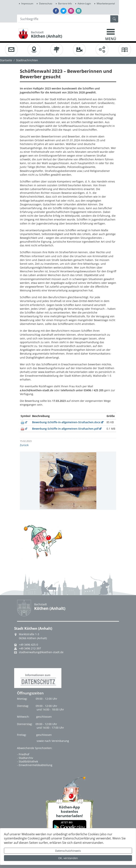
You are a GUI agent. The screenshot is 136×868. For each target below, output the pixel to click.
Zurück (24, 445)
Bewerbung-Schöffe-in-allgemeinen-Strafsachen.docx (66, 422)
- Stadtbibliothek (27, 761)
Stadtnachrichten (27, 60)
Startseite (6, 60)
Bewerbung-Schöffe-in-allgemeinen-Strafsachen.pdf (65, 429)
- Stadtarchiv (25, 758)
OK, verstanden (68, 858)
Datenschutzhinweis (68, 851)
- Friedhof (23, 754)
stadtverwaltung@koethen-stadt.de (41, 652)
